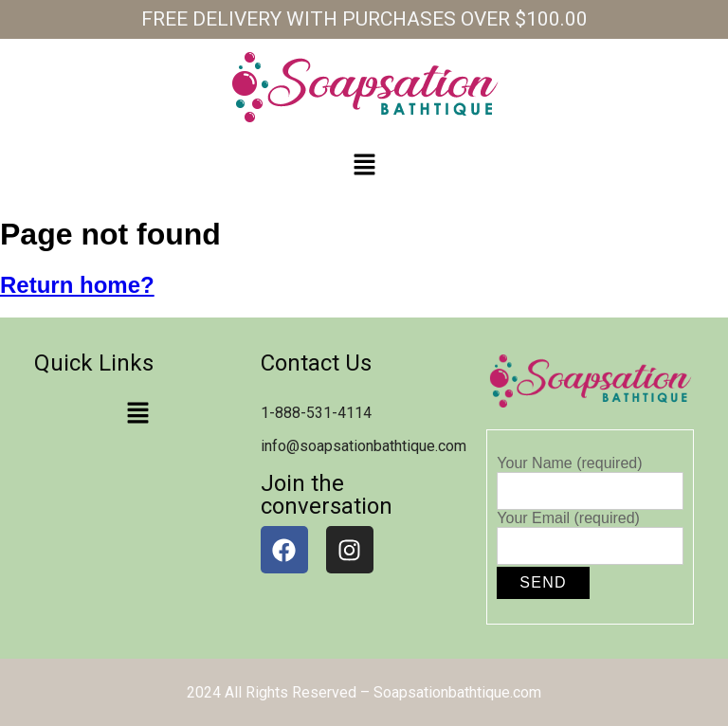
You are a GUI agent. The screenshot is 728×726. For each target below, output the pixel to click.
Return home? (77, 285)
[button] (364, 166)
